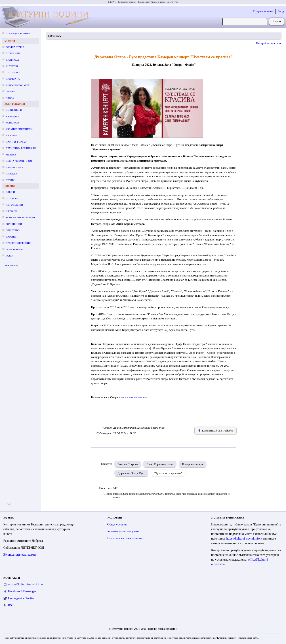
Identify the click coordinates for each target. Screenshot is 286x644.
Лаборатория (14, 167)
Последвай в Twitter (21, 598)
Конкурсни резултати (20, 217)
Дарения (12, 237)
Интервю (12, 66)
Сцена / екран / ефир (19, 161)
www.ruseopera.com (136, 397)
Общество (13, 230)
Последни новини (18, 33)
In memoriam (14, 249)
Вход (281, 11)
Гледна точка (15, 47)
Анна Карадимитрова (160, 464)
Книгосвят (143, 2)
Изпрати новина (263, 11)
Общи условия (117, 524)
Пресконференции (18, 243)
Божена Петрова (128, 464)
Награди (11, 211)
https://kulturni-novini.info (243, 539)
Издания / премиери (19, 129)
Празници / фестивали (21, 148)
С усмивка (13, 72)
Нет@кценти (14, 205)
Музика (11, 155)
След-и (10, 192)
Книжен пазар (158, 2)
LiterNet (112, 2)
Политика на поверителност (126, 538)
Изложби (12, 135)
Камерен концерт (193, 464)
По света (12, 198)
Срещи (10, 180)
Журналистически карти (20, 555)
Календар (12, 116)
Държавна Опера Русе (131, 473)
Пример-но (13, 79)
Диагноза (12, 60)
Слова (10, 98)
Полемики (13, 53)
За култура (172, 2)
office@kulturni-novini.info (25, 584)
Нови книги (14, 110)
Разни (10, 256)
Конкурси (12, 123)
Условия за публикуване (123, 531)
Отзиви (11, 91)
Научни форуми (17, 142)
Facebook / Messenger (22, 591)
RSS (11, 605)
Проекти (12, 174)
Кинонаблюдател (18, 85)
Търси (277, 21)
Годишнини (14, 224)
